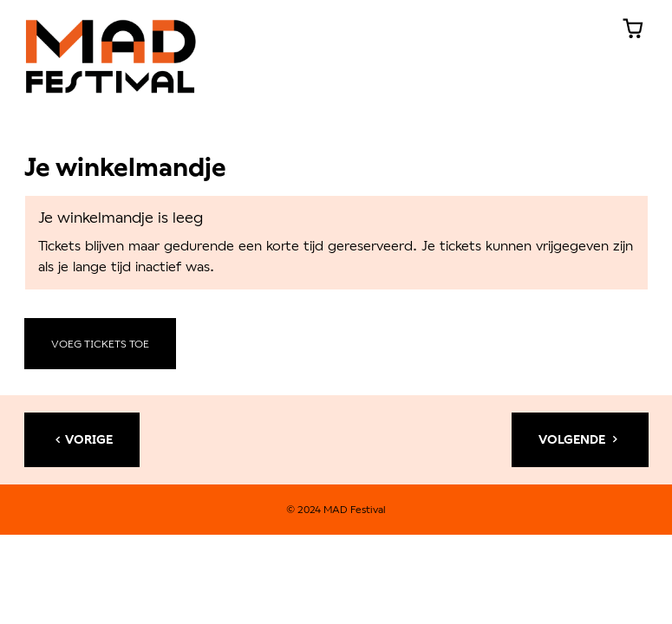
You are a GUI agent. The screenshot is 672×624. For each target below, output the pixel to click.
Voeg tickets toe (100, 344)
